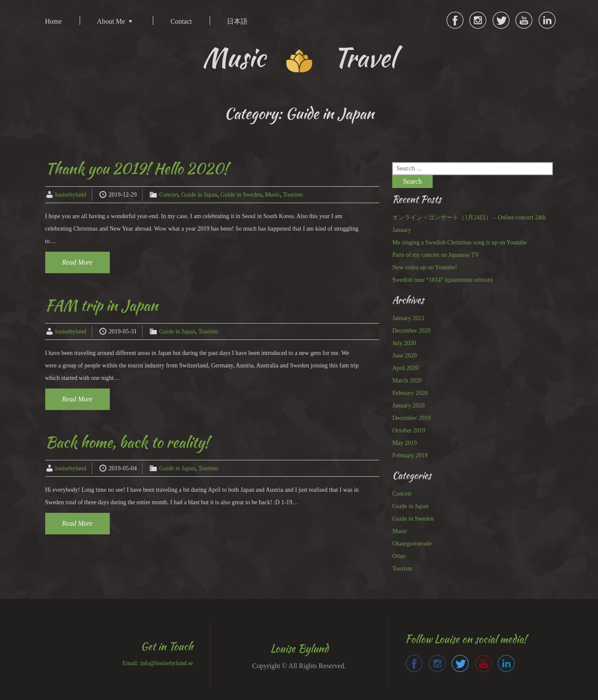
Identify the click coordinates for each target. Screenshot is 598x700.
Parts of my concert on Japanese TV (436, 255)
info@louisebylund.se (166, 663)
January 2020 (408, 406)
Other (399, 556)
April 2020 (405, 368)
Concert (169, 195)
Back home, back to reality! (127, 442)
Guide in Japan (199, 195)
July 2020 (404, 343)
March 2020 (407, 381)
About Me (111, 21)
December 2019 (411, 418)
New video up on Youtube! (425, 267)
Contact (181, 21)
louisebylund (71, 195)
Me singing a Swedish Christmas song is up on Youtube (459, 242)
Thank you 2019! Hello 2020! (137, 168)
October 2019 (409, 430)
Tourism (293, 195)
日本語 (237, 21)
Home (54, 21)
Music (272, 195)
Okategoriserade (412, 544)
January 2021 (408, 318)
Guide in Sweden (241, 195)
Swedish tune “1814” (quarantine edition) (442, 280)
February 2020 (410, 393)
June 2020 (404, 356)
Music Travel (299, 57)
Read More (77, 262)
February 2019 (410, 455)
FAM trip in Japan (102, 305)
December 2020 (411, 331)
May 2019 (404, 443)
